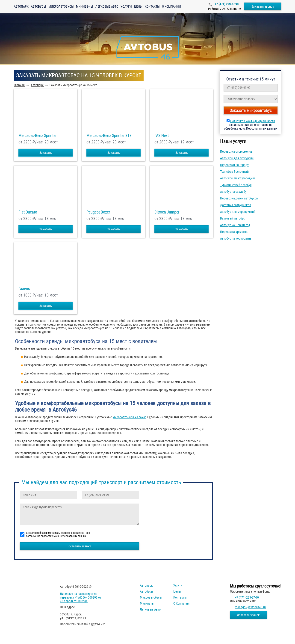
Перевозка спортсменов (236, 151)
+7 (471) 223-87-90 (226, 4)
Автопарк (21, 6)
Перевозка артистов (234, 232)
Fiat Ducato (28, 212)
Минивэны (85, 6)
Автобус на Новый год (235, 225)
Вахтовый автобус (232, 218)
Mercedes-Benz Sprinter (37, 136)
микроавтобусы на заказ (130, 417)
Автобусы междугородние (238, 178)
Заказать (46, 153)
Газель (24, 289)
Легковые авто (107, 6)
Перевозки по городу (234, 165)
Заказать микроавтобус (251, 110)
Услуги (126, 6)
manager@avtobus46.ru (250, 607)
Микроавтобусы (61, 6)
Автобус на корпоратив (236, 238)
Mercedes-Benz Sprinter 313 (109, 136)
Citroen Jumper (167, 212)
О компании (171, 6)
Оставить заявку (80, 546)
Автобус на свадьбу (233, 192)
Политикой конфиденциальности (253, 121)
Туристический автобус (236, 185)
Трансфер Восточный (234, 172)
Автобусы (38, 6)
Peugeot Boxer (98, 212)
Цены (138, 6)
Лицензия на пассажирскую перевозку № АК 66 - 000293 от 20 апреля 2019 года (81, 597)
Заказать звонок (263, 6)
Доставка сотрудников (236, 205)
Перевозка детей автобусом (239, 198)
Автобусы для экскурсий (237, 158)
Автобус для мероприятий (238, 212)
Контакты (152, 6)
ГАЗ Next (162, 136)
